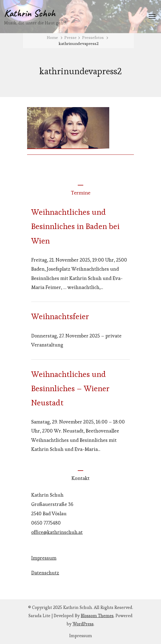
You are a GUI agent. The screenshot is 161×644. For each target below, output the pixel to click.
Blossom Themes (97, 616)
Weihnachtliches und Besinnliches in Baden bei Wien (75, 226)
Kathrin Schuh (30, 13)
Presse (71, 37)
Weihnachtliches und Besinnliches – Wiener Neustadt (70, 388)
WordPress (83, 624)
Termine (81, 193)
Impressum (44, 558)
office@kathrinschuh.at (57, 532)
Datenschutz (45, 573)
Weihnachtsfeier (60, 316)
